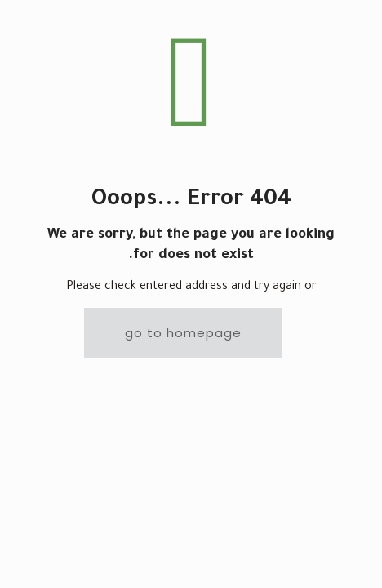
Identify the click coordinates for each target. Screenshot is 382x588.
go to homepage (183, 333)
